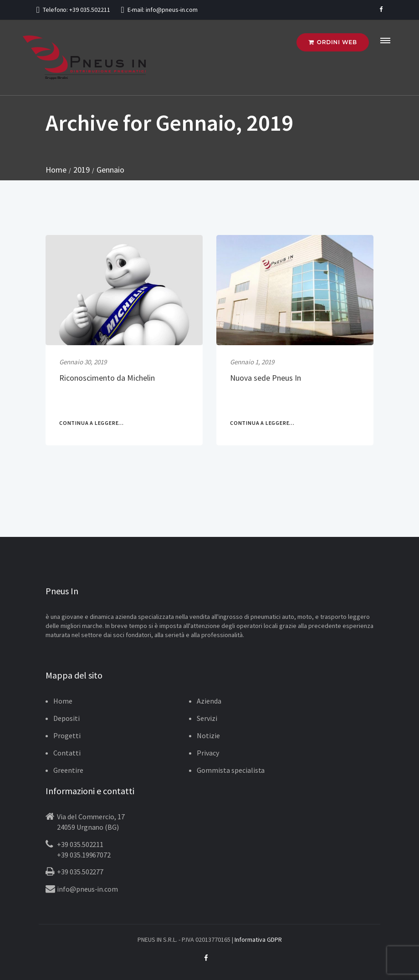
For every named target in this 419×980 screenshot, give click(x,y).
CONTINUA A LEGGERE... (92, 423)
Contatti (67, 753)
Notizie (208, 735)
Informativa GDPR (258, 939)
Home (63, 701)
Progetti (67, 735)
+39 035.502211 (89, 10)
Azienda (209, 701)
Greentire (68, 770)
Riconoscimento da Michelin (107, 378)
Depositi (66, 718)
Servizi (207, 718)
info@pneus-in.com (172, 10)
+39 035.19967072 (84, 855)
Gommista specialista (231, 770)
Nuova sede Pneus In (266, 378)
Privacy (208, 753)
